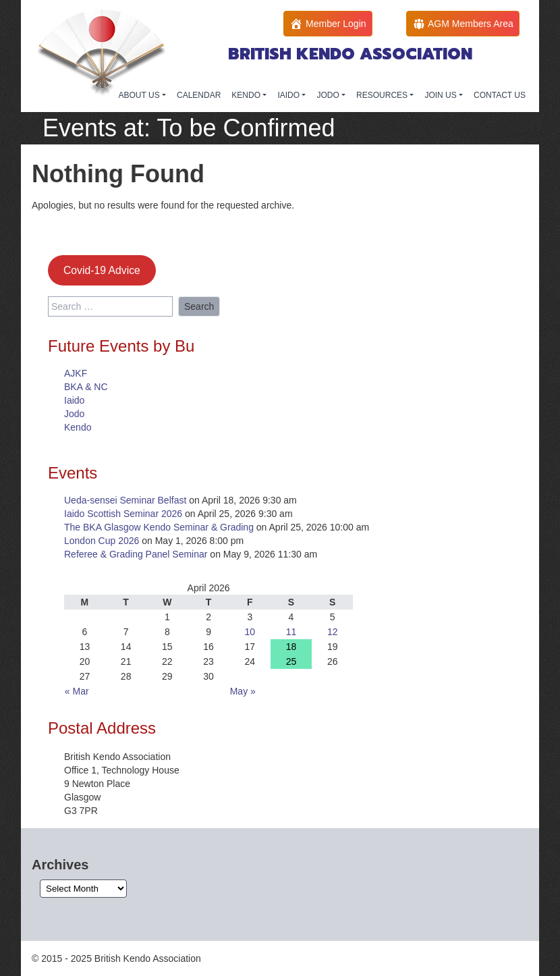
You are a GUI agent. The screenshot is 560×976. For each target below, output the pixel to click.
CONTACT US (500, 95)
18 (291, 647)
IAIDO (289, 95)
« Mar (77, 691)
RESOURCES (383, 95)
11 (291, 632)
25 (291, 661)
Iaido (74, 400)
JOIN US (442, 95)
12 (333, 632)
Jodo (74, 414)
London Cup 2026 (102, 541)
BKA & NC (86, 387)
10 (250, 632)
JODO (329, 95)
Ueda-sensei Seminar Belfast (125, 500)
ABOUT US (140, 95)
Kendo (78, 427)
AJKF (76, 373)
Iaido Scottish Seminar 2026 (123, 514)
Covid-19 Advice (102, 270)
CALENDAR (199, 95)
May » (243, 691)
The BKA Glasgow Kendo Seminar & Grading (159, 527)
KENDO (247, 95)
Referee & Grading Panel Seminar (136, 554)
